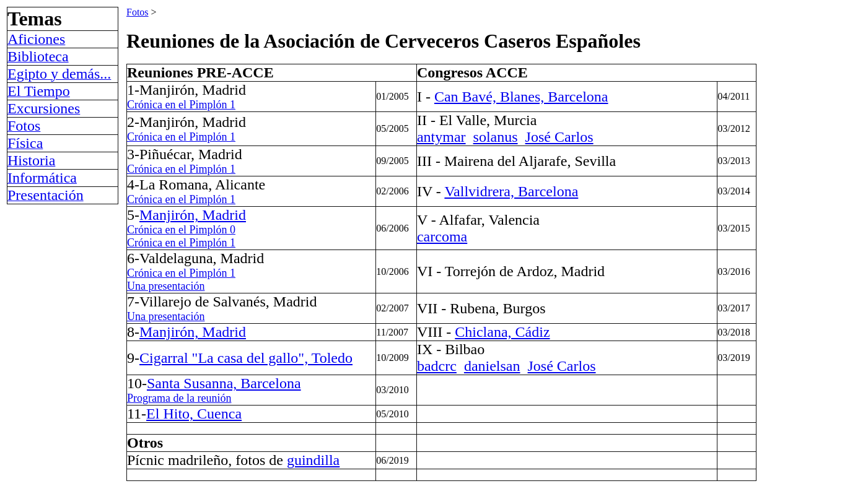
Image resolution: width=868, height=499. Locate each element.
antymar (441, 137)
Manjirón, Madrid (193, 215)
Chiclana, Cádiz (502, 332)
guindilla (313, 460)
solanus (496, 137)
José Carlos (559, 137)
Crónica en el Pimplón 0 (181, 230)
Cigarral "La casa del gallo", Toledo (246, 358)
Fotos (138, 12)
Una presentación (166, 286)
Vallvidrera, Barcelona (511, 191)
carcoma (442, 236)
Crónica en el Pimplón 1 (181, 105)
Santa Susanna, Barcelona (224, 383)
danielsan (492, 366)
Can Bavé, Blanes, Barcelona (521, 97)
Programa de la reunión (179, 398)
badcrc (437, 366)
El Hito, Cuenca (194, 414)
